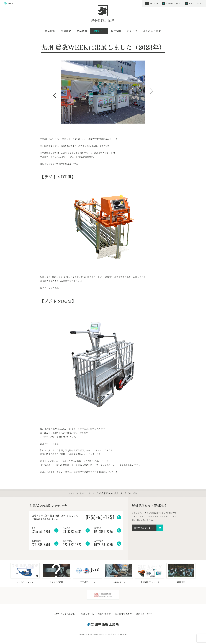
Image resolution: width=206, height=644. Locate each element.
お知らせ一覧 (87, 614)
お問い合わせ (104, 614)
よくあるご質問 (152, 31)
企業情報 (82, 31)
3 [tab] (106, 133)
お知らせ (132, 31)
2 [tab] (103, 133)
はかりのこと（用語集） (65, 614)
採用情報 (116, 31)
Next (151, 91)
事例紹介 (66, 31)
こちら (56, 288)
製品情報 (50, 31)
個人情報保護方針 (123, 614)
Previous (55, 95)
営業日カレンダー (144, 614)
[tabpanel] (103, 94)
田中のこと (99, 31)
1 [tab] (100, 133)
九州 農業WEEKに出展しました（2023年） (117, 493)
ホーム (71, 493)
